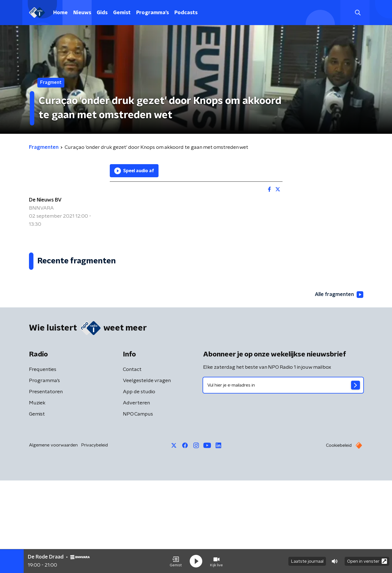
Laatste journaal (307, 561)
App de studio (139, 484)
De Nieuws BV (45, 200)
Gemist (122, 13)
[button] (176, 561)
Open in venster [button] (367, 561)
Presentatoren (46, 484)
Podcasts (186, 13)
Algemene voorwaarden (53, 538)
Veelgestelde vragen (147, 473)
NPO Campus (138, 507)
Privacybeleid (94, 538)
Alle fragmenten (339, 387)
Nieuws (82, 13)
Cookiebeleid (339, 538)
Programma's (153, 13)
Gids (102, 13)
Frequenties (43, 462)
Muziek (37, 496)
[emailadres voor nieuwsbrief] (283, 478)
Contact (132, 462)
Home (60, 13)
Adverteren (136, 496)
